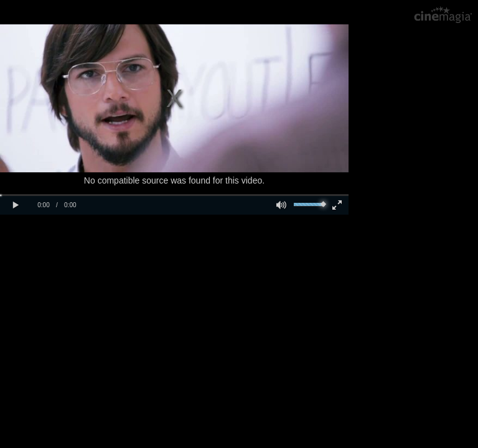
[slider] (309, 205)
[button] (16, 205)
